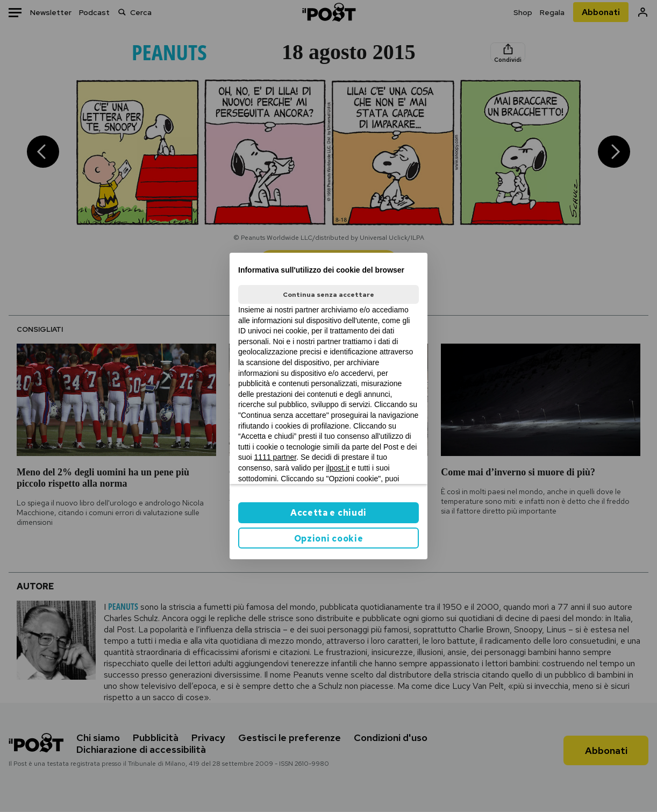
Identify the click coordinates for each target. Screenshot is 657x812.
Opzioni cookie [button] (329, 539)
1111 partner (276, 457)
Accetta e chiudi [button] (328, 513)
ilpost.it (338, 468)
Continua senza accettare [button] (328, 295)
